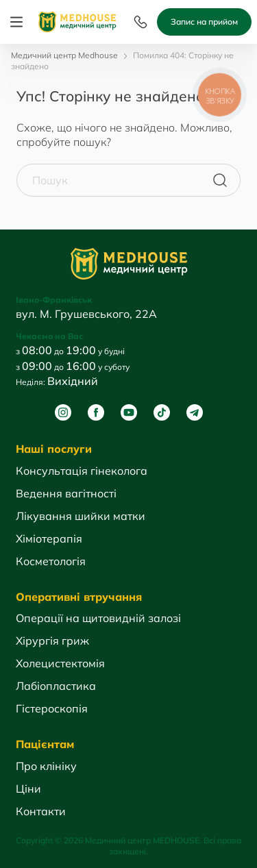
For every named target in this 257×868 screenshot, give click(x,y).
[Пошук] (220, 180)
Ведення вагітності (66, 493)
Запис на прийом (204, 22)
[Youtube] (129, 412)
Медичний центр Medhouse (64, 55)
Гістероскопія (52, 708)
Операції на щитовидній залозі (98, 618)
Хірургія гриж (52, 641)
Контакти (41, 811)
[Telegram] (195, 412)
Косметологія (51, 561)
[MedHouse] (77, 21)
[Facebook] (96, 412)
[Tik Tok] (162, 412)
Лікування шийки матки (81, 516)
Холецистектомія (60, 663)
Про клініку (46, 766)
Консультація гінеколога (82, 471)
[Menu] (16, 22)
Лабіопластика (56, 686)
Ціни (28, 789)
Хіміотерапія (49, 538)
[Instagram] (63, 412)
